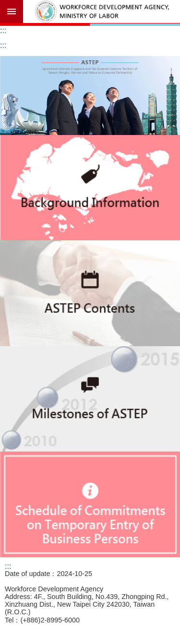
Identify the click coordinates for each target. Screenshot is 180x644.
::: (3, 30)
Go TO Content (5, 5)
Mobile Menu (12, 11)
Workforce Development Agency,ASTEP (102, 11)
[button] (90, 96)
